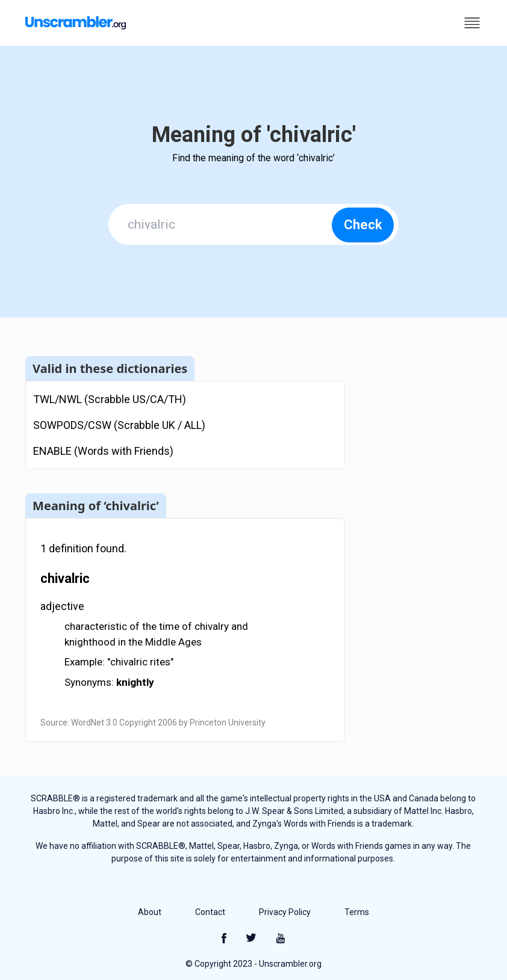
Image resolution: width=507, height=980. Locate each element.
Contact (210, 912)
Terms (357, 912)
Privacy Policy (285, 912)
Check (363, 225)
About (150, 912)
